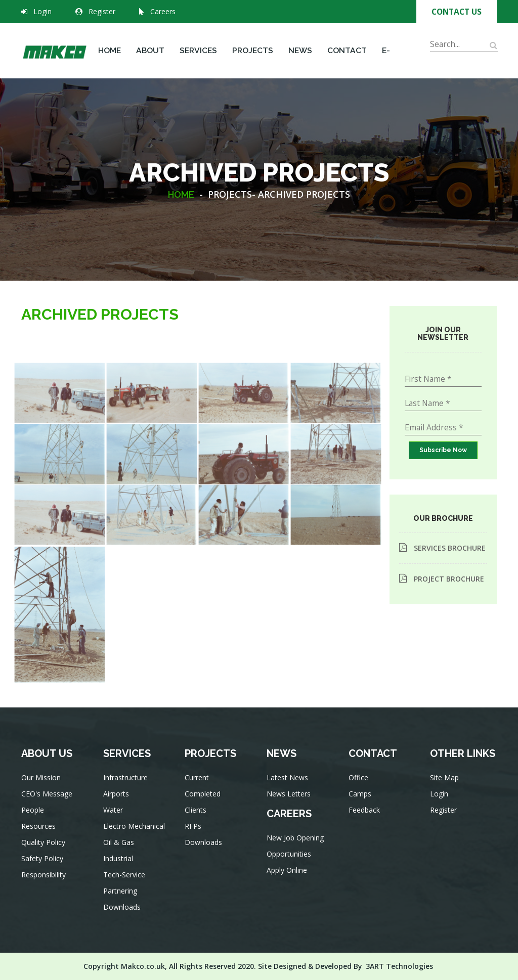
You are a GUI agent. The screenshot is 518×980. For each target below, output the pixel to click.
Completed (204, 803)
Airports (118, 806)
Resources (40, 834)
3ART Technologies (399, 966)
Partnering (122, 894)
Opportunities (290, 859)
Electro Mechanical (134, 836)
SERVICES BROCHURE (442, 548)
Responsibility (45, 878)
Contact (347, 50)
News (300, 50)
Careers (157, 11)
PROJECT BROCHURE (442, 579)
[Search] (464, 44)
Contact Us (457, 12)
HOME (181, 194)
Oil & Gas (120, 850)
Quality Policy (44, 849)
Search (443, 58)
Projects (253, 50)
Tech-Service (125, 880)
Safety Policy (43, 863)
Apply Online (288, 874)
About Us (150, 62)
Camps (362, 802)
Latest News (288, 790)
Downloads (123, 909)
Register (102, 11)
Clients (198, 818)
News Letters (290, 805)
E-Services (401, 62)
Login (42, 11)
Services (198, 50)
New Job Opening (295, 845)
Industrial (120, 865)
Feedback (366, 816)
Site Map (446, 787)
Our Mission (42, 790)
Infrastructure (126, 792)
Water (115, 821)
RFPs (196, 833)
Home (110, 50)
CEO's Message (47, 805)
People (35, 819)
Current (199, 789)
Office (360, 787)
